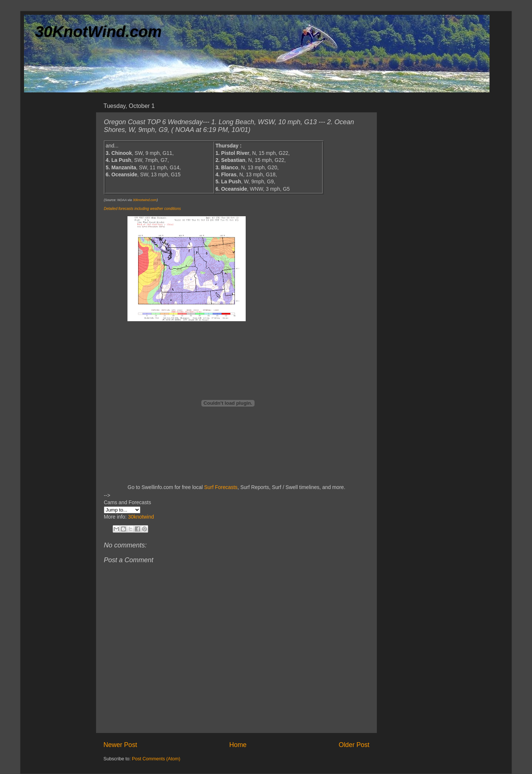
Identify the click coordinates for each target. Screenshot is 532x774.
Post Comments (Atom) (156, 759)
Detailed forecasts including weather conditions (142, 209)
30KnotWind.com (98, 32)
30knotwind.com (145, 200)
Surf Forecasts (221, 487)
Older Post (354, 745)
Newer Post (120, 745)
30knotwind (141, 517)
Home (238, 745)
